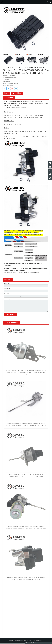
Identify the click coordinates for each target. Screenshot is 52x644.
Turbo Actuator (10, 86)
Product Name (7, 294)
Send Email (17, 93)
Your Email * (7, 289)
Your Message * (8, 300)
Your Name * (7, 284)
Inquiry (6, 93)
